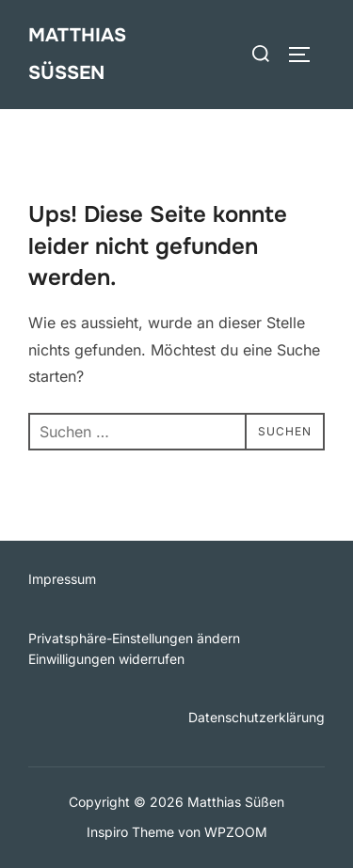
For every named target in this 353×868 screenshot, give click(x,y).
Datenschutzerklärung (257, 717)
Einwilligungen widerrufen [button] (106, 659)
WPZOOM (236, 832)
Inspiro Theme (130, 832)
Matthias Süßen (77, 54)
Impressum (62, 579)
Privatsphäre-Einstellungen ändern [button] (134, 638)
